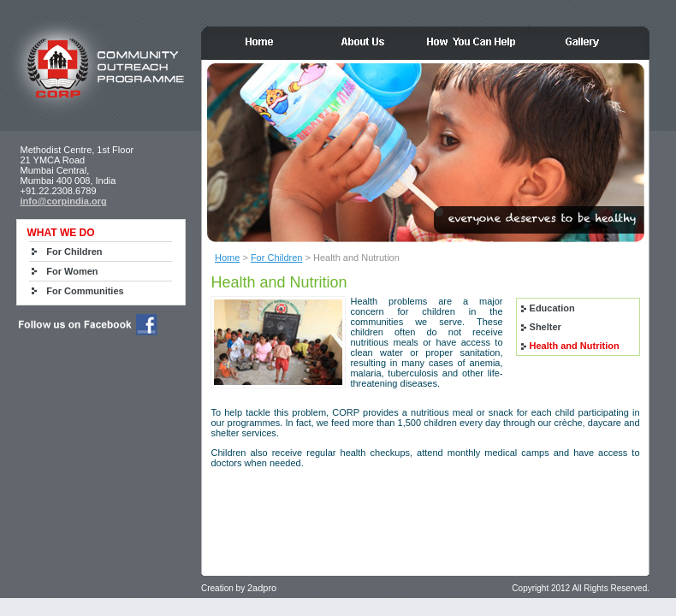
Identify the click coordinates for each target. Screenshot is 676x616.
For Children (277, 258)
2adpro (262, 588)
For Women (72, 271)
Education (552, 308)
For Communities (85, 291)
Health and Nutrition (575, 346)
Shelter (546, 327)
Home (227, 258)
